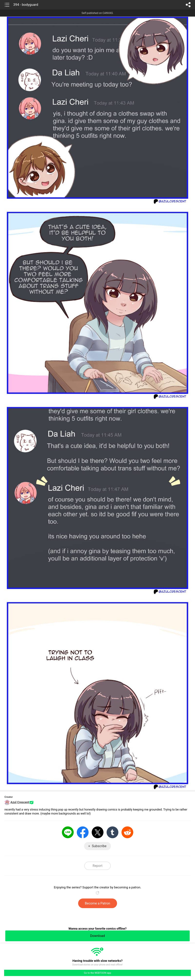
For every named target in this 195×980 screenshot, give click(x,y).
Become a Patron (98, 903)
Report (97, 866)
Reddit (127, 832)
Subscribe (99, 846)
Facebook (83, 832)
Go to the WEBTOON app (97, 973)
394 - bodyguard (26, 5)
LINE (68, 832)
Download (97, 936)
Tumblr (112, 832)
